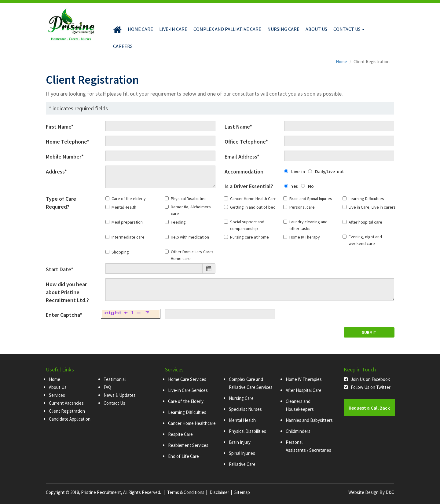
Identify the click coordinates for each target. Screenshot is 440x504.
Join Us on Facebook (367, 379)
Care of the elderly (129, 199)
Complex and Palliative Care (227, 29)
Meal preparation (127, 222)
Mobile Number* (65, 157)
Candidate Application (70, 419)
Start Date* (60, 269)
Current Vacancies (66, 403)
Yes (295, 186)
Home (341, 62)
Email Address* (242, 157)
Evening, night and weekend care (365, 240)
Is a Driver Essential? (249, 186)
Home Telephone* (68, 142)
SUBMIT (369, 332)
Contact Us (349, 29)
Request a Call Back (369, 408)
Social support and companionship (247, 225)
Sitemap (242, 492)
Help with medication (190, 237)
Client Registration (67, 411)
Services (57, 395)
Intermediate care (128, 237)
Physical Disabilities (189, 199)
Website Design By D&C (371, 492)
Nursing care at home (249, 237)
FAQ (107, 387)
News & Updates (120, 395)
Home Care (140, 29)
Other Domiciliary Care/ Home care (192, 255)
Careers (123, 46)
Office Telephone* (246, 142)
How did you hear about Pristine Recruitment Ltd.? (67, 292)
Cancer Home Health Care (253, 199)
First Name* (60, 127)
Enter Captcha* (64, 315)
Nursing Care (283, 29)
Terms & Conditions (186, 492)
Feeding (178, 222)
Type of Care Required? (61, 203)
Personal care (302, 207)
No (311, 186)
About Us (316, 29)
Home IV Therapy (305, 237)
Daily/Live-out (330, 172)
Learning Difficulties (366, 199)
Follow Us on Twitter (367, 387)
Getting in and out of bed (253, 207)
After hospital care (365, 222)
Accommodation (244, 172)
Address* (56, 172)
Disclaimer (219, 492)
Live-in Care (173, 29)
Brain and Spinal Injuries (311, 199)
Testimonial (115, 379)
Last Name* (238, 127)
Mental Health (124, 207)
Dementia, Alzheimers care (191, 210)
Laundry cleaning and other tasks (308, 225)
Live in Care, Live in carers (372, 207)
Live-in (298, 172)
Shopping (120, 252)
